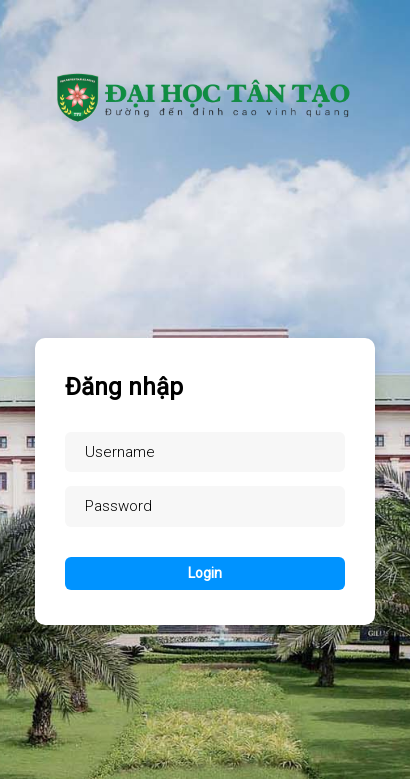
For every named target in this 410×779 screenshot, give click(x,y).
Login (205, 573)
